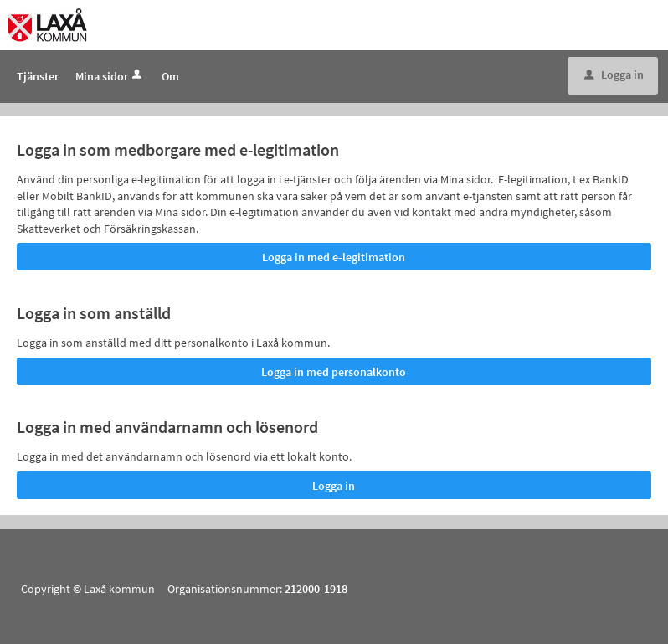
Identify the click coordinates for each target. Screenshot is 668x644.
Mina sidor (110, 76)
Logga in (614, 75)
